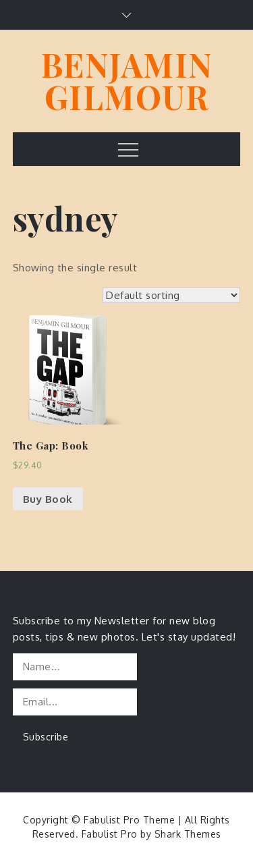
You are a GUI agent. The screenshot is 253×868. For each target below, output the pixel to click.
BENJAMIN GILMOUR (127, 80)
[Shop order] (171, 295)
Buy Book (48, 499)
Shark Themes (188, 834)
